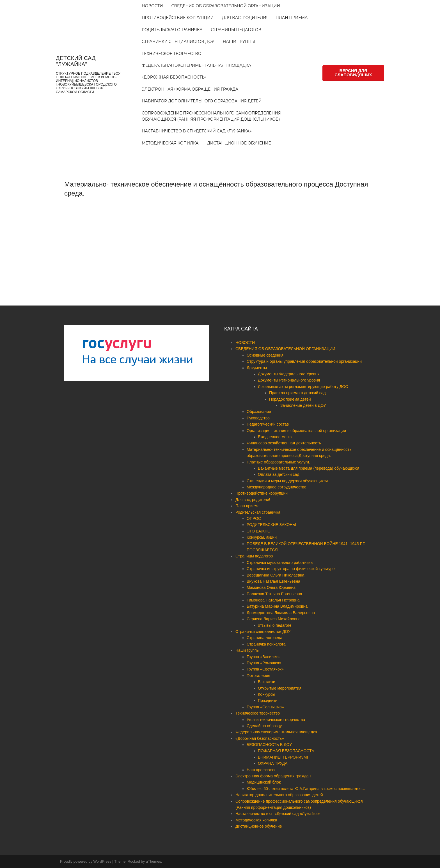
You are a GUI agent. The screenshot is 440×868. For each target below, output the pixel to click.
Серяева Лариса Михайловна (274, 619)
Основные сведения (265, 355)
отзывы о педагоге (275, 625)
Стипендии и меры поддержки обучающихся (287, 481)
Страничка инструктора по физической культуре (291, 569)
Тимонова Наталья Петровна (273, 600)
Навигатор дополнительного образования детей (202, 101)
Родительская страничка (172, 30)
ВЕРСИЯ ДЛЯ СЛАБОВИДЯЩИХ (353, 73)
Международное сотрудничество (277, 487)
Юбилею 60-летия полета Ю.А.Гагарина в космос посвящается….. (307, 789)
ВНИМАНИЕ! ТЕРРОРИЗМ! (283, 757)
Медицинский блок (264, 782)
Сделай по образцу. (265, 726)
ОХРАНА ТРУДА (273, 763)
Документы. (257, 368)
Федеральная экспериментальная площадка (196, 65)
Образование (259, 412)
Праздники (268, 701)
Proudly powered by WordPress (86, 861)
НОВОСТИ (152, 6)
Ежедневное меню (275, 437)
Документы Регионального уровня (289, 380)
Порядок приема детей (290, 399)
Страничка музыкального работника (280, 562)
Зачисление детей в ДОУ (303, 405)
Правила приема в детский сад (297, 393)
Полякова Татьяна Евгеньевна (274, 594)
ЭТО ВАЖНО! (259, 531)
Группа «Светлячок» (265, 669)
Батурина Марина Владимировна (277, 606)
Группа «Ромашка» (264, 663)
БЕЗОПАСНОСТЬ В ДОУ (269, 745)
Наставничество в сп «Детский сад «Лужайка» (197, 131)
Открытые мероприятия (280, 688)
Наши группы (239, 42)
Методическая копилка (170, 143)
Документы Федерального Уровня (289, 374)
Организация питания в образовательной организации (296, 431)
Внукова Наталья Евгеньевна (273, 581)
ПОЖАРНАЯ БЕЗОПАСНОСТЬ (286, 751)
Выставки (267, 682)
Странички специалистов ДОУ (178, 42)
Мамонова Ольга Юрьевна (271, 587)
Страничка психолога (266, 644)
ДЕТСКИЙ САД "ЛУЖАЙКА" (76, 61)
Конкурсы (267, 694)
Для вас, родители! (245, 18)
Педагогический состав (268, 424)
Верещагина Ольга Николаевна (275, 575)
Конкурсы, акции (262, 537)
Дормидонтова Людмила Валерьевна (281, 613)
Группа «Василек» (263, 657)
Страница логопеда (264, 638)
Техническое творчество (172, 54)
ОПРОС (254, 518)
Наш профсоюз (261, 770)
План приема (292, 18)
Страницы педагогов (236, 30)
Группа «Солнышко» (265, 707)
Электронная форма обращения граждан (192, 89)
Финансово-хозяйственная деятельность (284, 443)
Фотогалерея (258, 676)
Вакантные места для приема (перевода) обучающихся (309, 468)
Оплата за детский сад (279, 474)
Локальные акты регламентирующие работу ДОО (303, 387)
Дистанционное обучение (239, 143)
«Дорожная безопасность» (174, 77)
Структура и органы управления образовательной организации (304, 361)
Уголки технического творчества (276, 720)
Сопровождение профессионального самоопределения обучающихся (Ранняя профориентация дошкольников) (211, 116)
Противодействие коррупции (178, 18)
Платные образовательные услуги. (278, 462)
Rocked (134, 861)
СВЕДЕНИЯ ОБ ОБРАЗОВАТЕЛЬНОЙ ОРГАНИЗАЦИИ (225, 6)
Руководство (258, 418)
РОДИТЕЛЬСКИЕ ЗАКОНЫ (271, 525)
